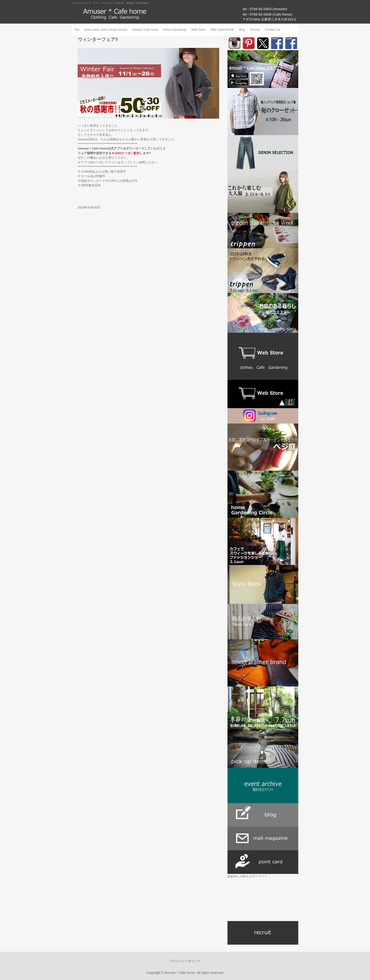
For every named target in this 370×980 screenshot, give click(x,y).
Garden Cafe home (145, 30)
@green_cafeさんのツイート (247, 876)
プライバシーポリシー (185, 961)
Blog (242, 30)
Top (77, 30)
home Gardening (175, 30)
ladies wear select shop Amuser (106, 30)
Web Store (198, 30)
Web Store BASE (222, 30)
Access (255, 30)
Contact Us (273, 30)
